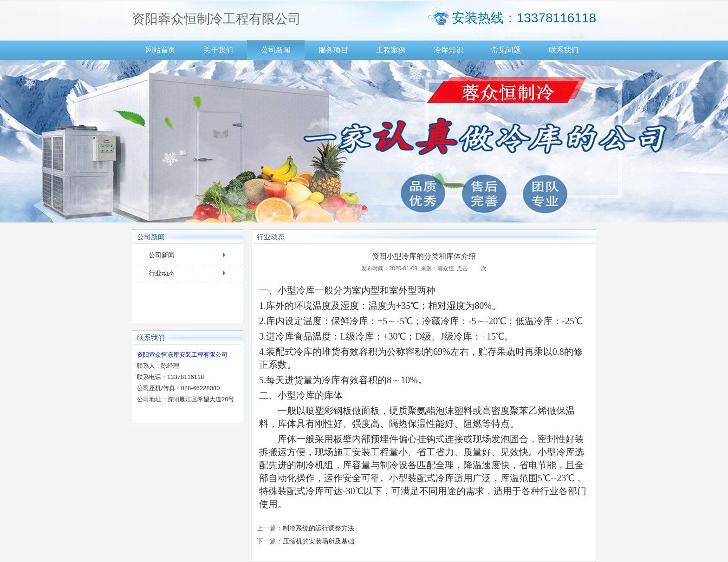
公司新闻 (276, 50)
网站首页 (161, 50)
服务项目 (333, 50)
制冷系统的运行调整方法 (318, 528)
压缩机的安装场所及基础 (318, 541)
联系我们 (564, 50)
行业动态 (162, 273)
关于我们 (218, 50)
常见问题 (506, 50)
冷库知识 (448, 50)
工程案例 (391, 50)
